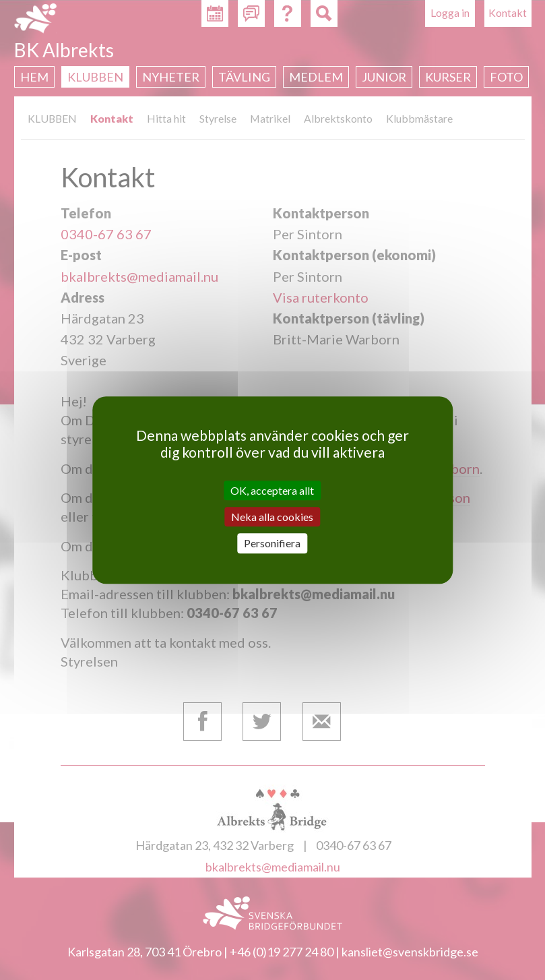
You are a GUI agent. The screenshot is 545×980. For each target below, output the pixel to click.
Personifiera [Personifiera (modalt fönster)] (272, 544)
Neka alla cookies (272, 517)
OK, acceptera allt (272, 490)
